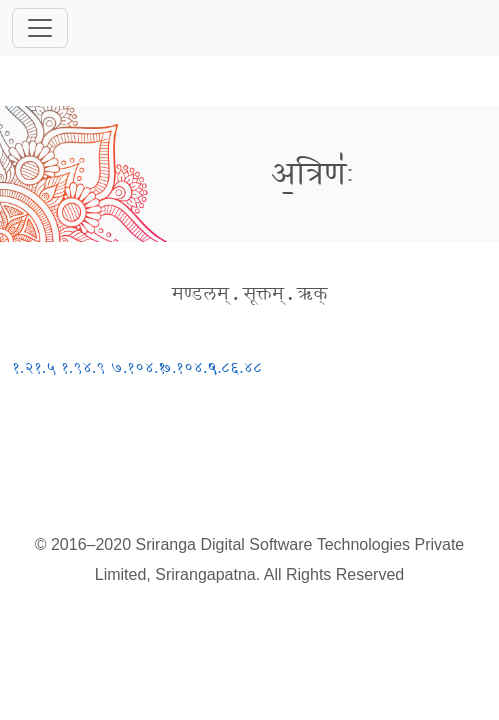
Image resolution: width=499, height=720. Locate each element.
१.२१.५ (34, 367)
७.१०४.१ (138, 367)
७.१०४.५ (188, 367)
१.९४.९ (83, 367)
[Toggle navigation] (40, 28)
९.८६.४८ (235, 367)
